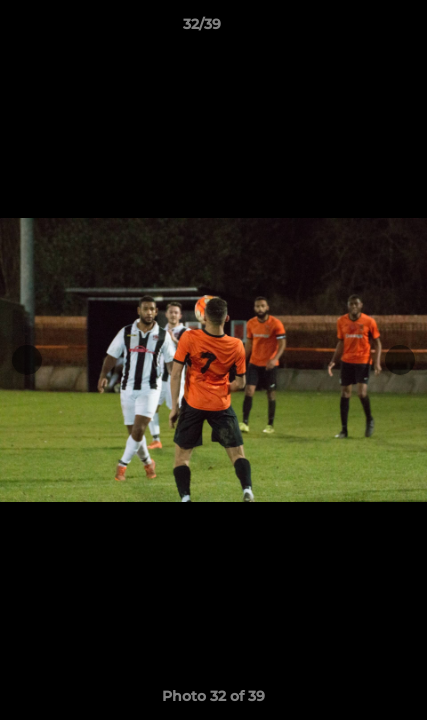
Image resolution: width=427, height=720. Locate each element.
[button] (355, 29)
